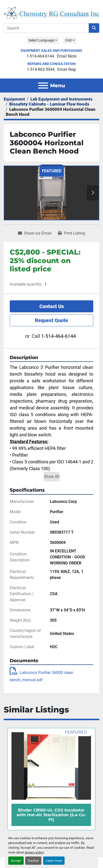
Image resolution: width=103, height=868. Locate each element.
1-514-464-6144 (40, 56)
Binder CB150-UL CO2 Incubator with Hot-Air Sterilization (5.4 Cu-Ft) (51, 815)
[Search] (46, 28)
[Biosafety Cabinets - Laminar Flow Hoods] (49, 104)
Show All (52, 477)
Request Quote (51, 320)
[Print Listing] (71, 233)
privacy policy (34, 852)
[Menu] (43, 86)
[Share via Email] (35, 233)
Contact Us (52, 306)
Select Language (41, 40)
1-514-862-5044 (41, 69)
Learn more (54, 861)
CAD (68, 40)
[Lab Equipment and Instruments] (61, 99)
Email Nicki (67, 56)
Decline (33, 861)
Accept (16, 861)
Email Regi (67, 69)
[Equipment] (14, 99)
